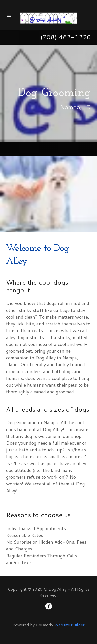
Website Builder (69, 625)
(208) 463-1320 (66, 37)
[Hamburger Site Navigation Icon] (11, 15)
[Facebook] (49, 607)
